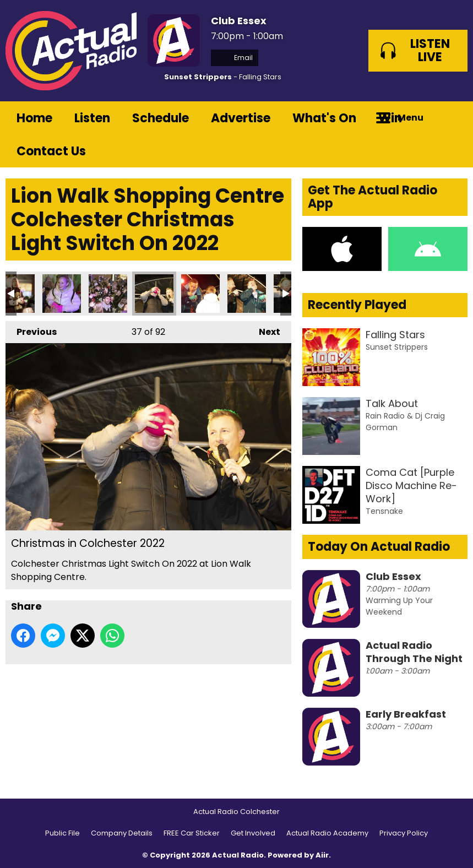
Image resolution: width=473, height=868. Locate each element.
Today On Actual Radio (379, 547)
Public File (62, 833)
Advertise (241, 118)
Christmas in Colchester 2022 (62, 294)
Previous (31, 330)
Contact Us (51, 151)
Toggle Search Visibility (451, 118)
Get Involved (253, 833)
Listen (92, 118)
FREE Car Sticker (192, 833)
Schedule (161, 118)
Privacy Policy (404, 833)
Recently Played (357, 305)
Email (235, 58)
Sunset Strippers (198, 77)
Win (390, 118)
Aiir (322, 855)
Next (264, 330)
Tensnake (384, 511)
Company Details (122, 833)
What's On (324, 118)
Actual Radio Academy (327, 833)
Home (34, 118)
